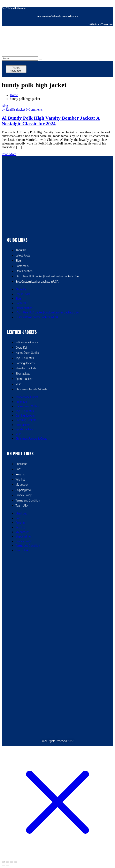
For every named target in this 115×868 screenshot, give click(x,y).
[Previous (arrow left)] (3, 866)
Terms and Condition (28, 500)
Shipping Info (23, 490)
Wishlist (20, 480)
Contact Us (22, 266)
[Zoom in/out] (3, 862)
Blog (5, 106)
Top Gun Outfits (25, 358)
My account (22, 485)
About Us (21, 250)
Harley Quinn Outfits (27, 353)
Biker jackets (23, 374)
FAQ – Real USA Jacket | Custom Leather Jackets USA (47, 276)
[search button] (40, 59)
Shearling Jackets (26, 368)
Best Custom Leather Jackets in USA (37, 282)
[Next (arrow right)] (7, 866)
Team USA (22, 506)
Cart (18, 469)
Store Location (24, 271)
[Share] (11, 862)
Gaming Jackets (25, 363)
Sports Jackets (24, 379)
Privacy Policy (23, 495)
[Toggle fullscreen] (7, 862)
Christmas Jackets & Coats (31, 389)
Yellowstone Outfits (27, 342)
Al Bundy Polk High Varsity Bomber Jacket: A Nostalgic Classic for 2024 (51, 121)
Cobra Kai (21, 348)
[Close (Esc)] (16, 862)
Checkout (21, 464)
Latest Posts (23, 255)
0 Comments (34, 109)
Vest (18, 384)
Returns (20, 474)
